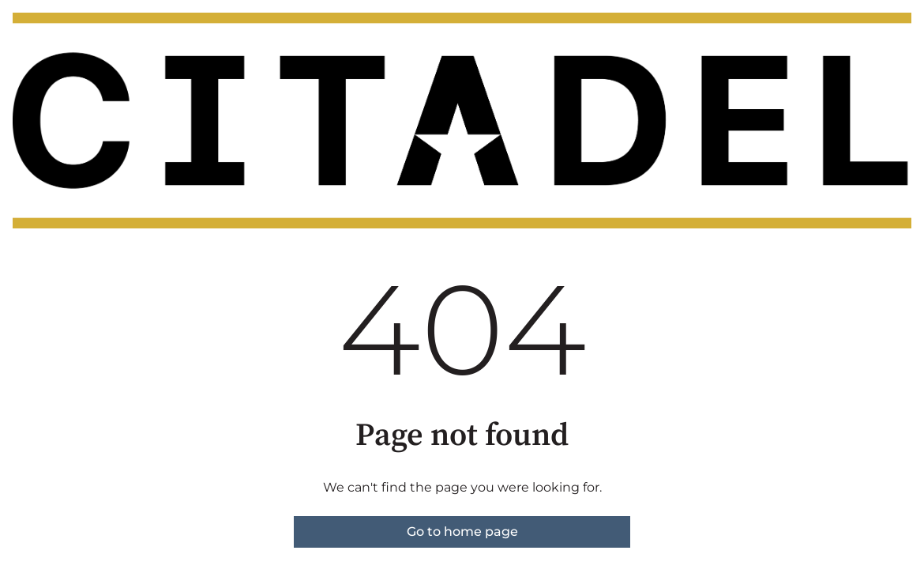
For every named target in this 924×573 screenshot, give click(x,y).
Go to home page (462, 532)
